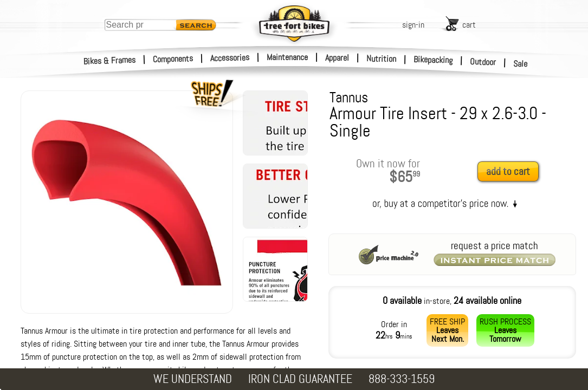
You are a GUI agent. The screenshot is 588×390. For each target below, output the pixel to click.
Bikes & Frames (110, 61)
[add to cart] (511, 172)
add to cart (508, 171)
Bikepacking (433, 60)
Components (173, 59)
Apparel (337, 58)
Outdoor (483, 62)
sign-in (413, 25)
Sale (521, 64)
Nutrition (381, 58)
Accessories (230, 58)
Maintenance (287, 57)
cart (469, 25)
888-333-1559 (402, 379)
